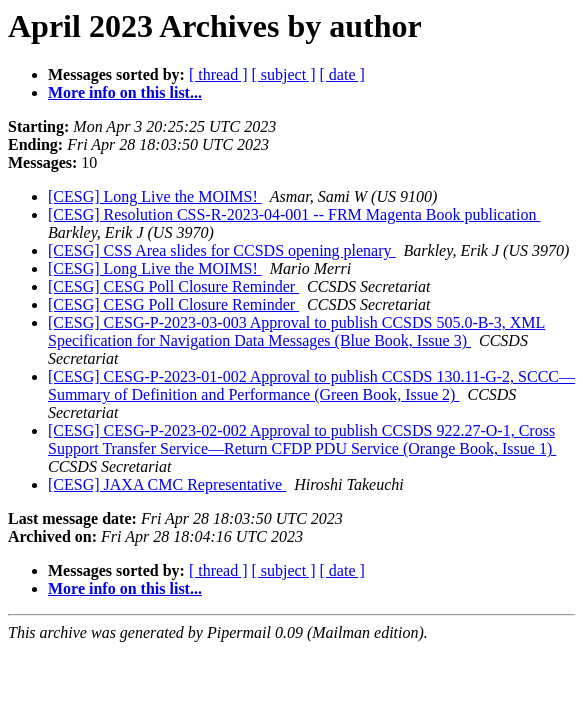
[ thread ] (218, 74)
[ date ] (342, 74)
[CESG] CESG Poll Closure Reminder (173, 286)
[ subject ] (284, 74)
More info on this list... (125, 92)
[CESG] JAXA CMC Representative (167, 484)
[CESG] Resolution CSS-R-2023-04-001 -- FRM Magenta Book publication (294, 214)
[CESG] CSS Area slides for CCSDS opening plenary (222, 250)
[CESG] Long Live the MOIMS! (155, 196)
